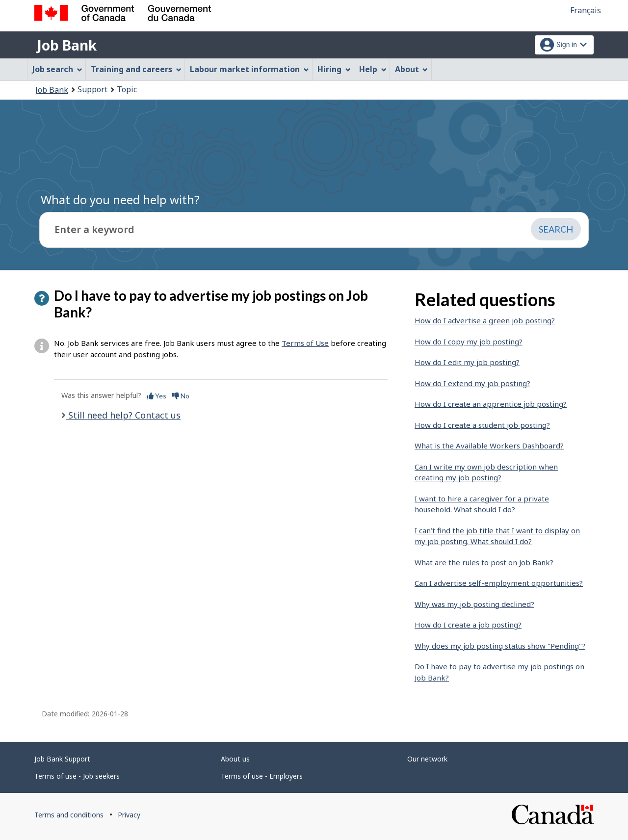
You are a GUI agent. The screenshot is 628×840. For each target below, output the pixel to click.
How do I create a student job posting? (482, 425)
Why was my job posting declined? (474, 604)
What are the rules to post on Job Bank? (484, 562)
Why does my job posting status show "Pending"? (500, 646)
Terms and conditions (69, 815)
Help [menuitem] (373, 69)
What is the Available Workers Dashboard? (489, 446)
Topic (127, 89)
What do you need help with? (120, 199)
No (181, 396)
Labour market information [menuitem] (249, 69)
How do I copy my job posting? (469, 341)
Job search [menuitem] (57, 69)
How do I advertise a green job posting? (485, 320)
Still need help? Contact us (123, 415)
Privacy (129, 815)
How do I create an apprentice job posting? (491, 404)
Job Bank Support (62, 759)
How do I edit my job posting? (467, 362)
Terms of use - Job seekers (77, 776)
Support (92, 89)
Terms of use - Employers (262, 776)
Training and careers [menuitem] (136, 69)
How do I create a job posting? (468, 625)
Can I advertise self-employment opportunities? (499, 583)
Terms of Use (305, 343)
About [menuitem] (412, 69)
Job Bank (67, 45)
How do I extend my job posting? (472, 383)
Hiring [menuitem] (334, 69)
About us (235, 759)
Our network (427, 759)
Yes (157, 396)
